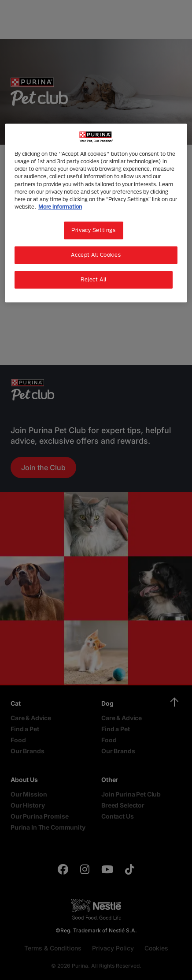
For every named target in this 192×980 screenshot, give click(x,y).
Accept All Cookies (96, 255)
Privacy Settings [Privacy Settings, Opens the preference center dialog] (93, 230)
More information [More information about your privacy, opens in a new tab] (60, 207)
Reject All (94, 279)
